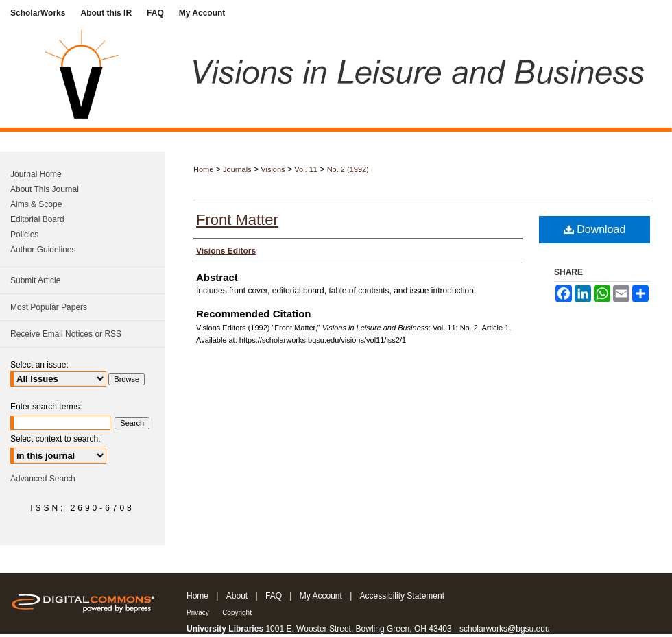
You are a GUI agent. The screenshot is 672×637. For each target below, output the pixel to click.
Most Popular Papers (49, 307)
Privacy (198, 613)
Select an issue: (39, 365)
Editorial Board (37, 219)
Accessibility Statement (402, 596)
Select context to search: (55, 439)
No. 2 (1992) (348, 169)
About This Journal (45, 189)
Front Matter (237, 220)
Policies (24, 235)
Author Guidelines (43, 250)
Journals (237, 169)
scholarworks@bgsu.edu (505, 629)
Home (203, 169)
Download (595, 229)
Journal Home (36, 174)
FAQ (274, 596)
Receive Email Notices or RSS (66, 334)
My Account (321, 596)
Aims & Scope (36, 204)
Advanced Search (43, 479)
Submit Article (35, 280)
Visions (273, 169)
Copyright (237, 613)
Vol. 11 (306, 169)
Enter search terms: (46, 407)
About (237, 596)
